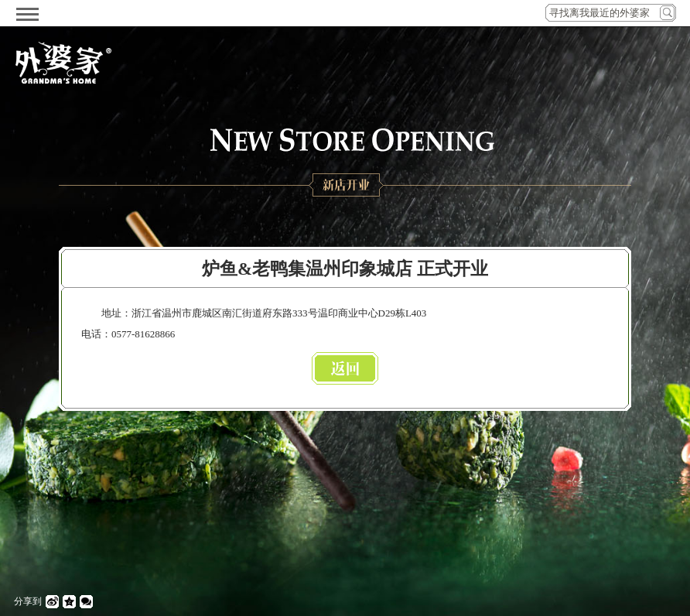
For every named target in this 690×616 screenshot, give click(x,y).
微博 (52, 602)
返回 (345, 368)
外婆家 (63, 63)
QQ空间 (69, 602)
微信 (86, 602)
